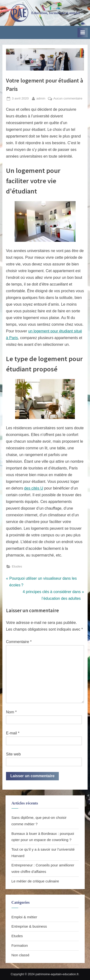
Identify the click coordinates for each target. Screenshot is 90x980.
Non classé (21, 955)
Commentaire (19, 642)
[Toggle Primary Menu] (83, 33)
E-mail (13, 733)
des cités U (34, 488)
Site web (13, 754)
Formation (20, 945)
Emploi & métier (24, 917)
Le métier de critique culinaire (35, 881)
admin (41, 98)
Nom (11, 712)
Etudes (17, 566)
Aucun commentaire (68, 99)
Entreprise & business (29, 926)
